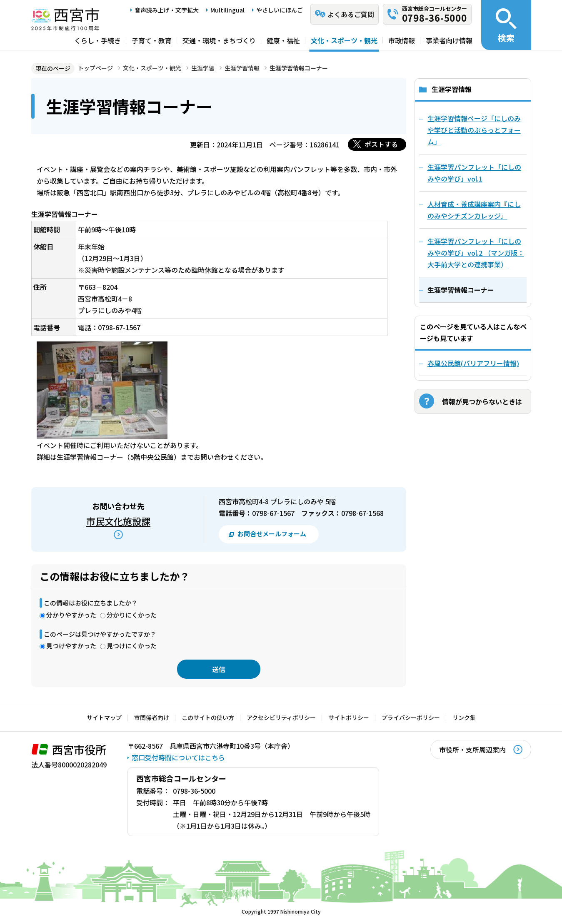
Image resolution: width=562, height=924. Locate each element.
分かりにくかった (132, 615)
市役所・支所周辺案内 (472, 750)
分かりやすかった (71, 615)
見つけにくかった (132, 646)
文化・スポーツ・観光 (344, 40)
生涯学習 (203, 68)
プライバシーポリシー (411, 717)
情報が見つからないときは (482, 401)
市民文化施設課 (118, 521)
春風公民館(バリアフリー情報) (473, 363)
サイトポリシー (349, 717)
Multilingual (227, 10)
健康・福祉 (283, 40)
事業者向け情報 (449, 40)
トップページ (95, 68)
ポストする (381, 144)
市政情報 (402, 40)
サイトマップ (104, 717)
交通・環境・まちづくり (219, 40)
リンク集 (464, 717)
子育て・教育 (152, 40)
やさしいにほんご (280, 10)
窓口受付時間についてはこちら (178, 757)
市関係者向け (152, 717)
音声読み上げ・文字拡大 (167, 10)
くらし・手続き (97, 40)
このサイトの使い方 (208, 717)
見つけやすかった (71, 646)
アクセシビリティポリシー (281, 717)
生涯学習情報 (242, 68)
